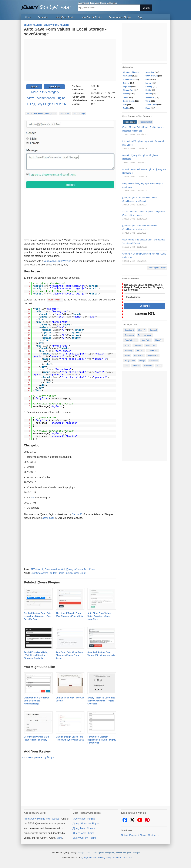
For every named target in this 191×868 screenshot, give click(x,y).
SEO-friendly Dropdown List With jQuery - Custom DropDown (63, 569)
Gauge (142, 361)
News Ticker (150, 345)
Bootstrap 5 (129, 330)
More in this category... (46, 92)
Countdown (129, 335)
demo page (48, 518)
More (59, 838)
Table (148, 101)
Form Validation (131, 340)
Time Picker (152, 350)
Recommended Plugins (120, 17)
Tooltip (126, 108)
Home (28, 17)
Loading (149, 87)
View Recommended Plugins (46, 98)
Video (159, 366)
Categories (43, 17)
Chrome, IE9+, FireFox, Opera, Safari (41, 114)
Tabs (126, 366)
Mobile (148, 90)
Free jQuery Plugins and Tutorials (47, 6)
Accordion (150, 72)
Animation (128, 76)
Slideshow (150, 97)
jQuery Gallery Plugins (84, 838)
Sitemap (117, 857)
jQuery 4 (142, 330)
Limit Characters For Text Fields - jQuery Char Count (58, 573)
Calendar (138, 345)
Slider (126, 97)
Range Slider (130, 361)
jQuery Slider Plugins (84, 819)
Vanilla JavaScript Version (57, 261)
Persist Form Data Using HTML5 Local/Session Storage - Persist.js (36, 655)
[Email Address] (145, 297)
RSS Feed (127, 857)
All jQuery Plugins (131, 72)
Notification (139, 356)
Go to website (98, 100)
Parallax (140, 350)
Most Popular (130, 122)
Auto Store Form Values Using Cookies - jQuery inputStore (99, 616)
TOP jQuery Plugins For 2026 (46, 104)
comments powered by (38, 757)
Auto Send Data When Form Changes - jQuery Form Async (69, 655)
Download (54, 87)
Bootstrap (128, 350)
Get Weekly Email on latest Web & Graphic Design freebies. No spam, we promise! (144, 287)
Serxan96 (77, 514)
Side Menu (153, 361)
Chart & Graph (152, 76)
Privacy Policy (105, 857)
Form (148, 79)
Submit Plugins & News (134, 835)
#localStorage (79, 114)
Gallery (126, 83)
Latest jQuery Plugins (65, 17)
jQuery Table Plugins (83, 833)
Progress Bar (153, 356)
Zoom (148, 108)
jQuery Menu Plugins (84, 828)
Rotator (149, 94)
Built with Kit (145, 314)
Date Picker (146, 340)
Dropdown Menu (145, 335)
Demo (34, 87)
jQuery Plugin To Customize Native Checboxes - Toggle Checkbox (101, 701)
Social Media (129, 101)
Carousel (153, 330)
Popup (127, 356)
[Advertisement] (70, 60)
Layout (148, 83)
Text (125, 105)
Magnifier (159, 340)
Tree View (148, 366)
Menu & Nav (128, 90)
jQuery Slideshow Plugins (86, 823)
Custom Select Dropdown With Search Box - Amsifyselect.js (37, 701)
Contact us (154, 835)
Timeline (136, 366)
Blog (140, 17)
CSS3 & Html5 (129, 79)
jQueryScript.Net (89, 857)
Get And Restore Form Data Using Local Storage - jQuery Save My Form (38, 616)
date (32, 497)
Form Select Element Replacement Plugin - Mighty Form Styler (102, 740)
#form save (65, 114)
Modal (127, 345)
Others (126, 94)
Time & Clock (151, 105)
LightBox (127, 87)
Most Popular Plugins (92, 17)
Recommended (146, 122)
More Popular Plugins (157, 268)
